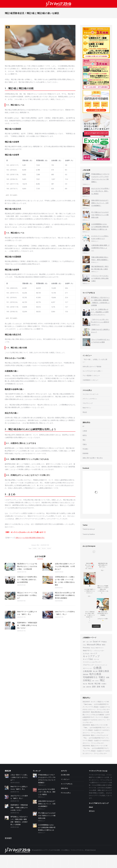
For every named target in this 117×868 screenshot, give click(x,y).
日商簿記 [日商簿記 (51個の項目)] (87, 680)
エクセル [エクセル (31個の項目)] (86, 654)
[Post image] (10, 567)
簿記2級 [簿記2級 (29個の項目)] (91, 684)
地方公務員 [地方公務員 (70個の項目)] (95, 674)
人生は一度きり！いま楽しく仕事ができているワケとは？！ (19, 777)
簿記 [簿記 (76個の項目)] (102, 680)
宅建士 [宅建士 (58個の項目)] (102, 677)
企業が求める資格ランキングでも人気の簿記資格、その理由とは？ (65, 566)
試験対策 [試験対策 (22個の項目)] (89, 687)
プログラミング (88, 403)
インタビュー (65, 779)
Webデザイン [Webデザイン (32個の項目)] (88, 651)
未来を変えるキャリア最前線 (92, 367)
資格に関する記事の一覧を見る (93, 458)
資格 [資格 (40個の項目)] (98, 687)
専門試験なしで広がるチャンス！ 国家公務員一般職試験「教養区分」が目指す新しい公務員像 (19, 821)
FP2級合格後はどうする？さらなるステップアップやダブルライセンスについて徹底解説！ (100, 178)
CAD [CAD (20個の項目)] (87, 642)
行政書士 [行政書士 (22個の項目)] (104, 684)
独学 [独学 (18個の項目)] (93, 681)
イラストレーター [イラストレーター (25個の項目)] (99, 651)
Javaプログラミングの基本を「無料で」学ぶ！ (65, 613)
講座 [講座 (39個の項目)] (94, 687)
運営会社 (92, 811)
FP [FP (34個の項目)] (99, 642)
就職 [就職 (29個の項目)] (108, 677)
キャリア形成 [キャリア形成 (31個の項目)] (88, 659)
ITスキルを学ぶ (66, 793)
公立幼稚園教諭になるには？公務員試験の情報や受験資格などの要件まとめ (100, 227)
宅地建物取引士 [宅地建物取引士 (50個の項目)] (90, 677)
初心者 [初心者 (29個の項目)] (95, 671)
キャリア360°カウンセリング (99, 803)
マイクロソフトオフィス (90, 394)
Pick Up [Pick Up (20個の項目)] (93, 648)
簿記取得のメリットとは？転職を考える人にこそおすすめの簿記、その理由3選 (27, 566)
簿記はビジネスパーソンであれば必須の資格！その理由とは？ (27, 595)
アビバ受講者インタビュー (91, 376)
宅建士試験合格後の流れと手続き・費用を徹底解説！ (100, 258)
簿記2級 (49, 548)
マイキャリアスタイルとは (98, 771)
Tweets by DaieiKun (89, 534)
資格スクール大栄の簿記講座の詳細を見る (30, 538)
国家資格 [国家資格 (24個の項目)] (86, 674)
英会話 (85, 412)
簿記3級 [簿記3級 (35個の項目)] (97, 684)
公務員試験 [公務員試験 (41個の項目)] (87, 671)
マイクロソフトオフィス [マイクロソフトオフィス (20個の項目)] (101, 665)
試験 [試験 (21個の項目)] (84, 687)
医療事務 (85, 453)
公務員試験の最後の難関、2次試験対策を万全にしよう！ (100, 248)
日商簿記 (35, 548)
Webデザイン (87, 408)
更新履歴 (8, 838)
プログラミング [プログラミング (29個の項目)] (88, 665)
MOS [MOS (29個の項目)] (104, 645)
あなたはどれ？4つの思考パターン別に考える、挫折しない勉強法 (100, 191)
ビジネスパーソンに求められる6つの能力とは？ (100, 237)
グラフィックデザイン (90, 399)
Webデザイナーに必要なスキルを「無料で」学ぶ (27, 613)
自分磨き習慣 (65, 775)
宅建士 (85, 444)
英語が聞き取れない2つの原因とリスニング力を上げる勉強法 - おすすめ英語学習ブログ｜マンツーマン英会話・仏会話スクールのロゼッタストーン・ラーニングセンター (96, 717)
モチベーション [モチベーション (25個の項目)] (88, 668)
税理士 (85, 435)
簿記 (8, 27)
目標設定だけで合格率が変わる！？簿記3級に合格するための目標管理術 (27, 580)
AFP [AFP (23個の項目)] (84, 642)
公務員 (85, 431)
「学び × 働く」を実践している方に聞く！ (95, 361)
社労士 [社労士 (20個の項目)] (97, 681)
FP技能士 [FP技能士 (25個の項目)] (104, 642)
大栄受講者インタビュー (90, 380)
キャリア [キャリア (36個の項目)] (94, 653)
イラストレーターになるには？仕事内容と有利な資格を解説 (100, 278)
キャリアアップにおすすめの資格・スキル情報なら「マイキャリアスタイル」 (63, 850)
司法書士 (85, 449)
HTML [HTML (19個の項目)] (84, 645)
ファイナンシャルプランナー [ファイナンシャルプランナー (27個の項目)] (92, 662)
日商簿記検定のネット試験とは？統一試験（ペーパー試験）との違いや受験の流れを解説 (65, 581)
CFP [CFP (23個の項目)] (91, 642)
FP (83, 426)
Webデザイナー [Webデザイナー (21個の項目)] (100, 648)
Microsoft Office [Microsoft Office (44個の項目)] (94, 645)
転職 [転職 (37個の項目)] (103, 687)
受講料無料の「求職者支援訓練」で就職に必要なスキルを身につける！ (27, 625)
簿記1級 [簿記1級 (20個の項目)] (85, 684)
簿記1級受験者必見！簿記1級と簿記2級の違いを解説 (100, 268)
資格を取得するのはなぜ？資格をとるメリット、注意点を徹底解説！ (100, 203)
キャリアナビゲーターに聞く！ (93, 371)
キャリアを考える (67, 784)
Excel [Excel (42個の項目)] (95, 642)
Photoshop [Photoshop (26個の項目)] (86, 648)
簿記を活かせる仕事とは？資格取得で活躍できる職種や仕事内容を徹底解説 (65, 595)
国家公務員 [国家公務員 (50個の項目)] (104, 671)
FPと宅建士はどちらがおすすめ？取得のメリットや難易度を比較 (100, 215)
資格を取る (65, 788)
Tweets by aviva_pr (89, 529)
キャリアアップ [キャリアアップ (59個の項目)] (91, 656)
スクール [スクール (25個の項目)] (96, 659)
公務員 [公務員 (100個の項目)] (97, 668)
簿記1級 (44, 548)
